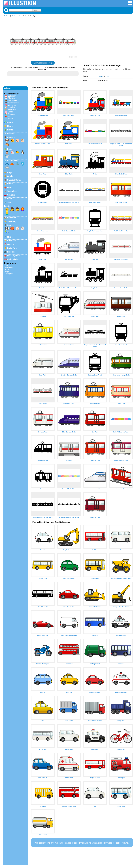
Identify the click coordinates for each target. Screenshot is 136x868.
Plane (10, 199)
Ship (9, 202)
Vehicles (11, 195)
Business (11, 241)
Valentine (12, 105)
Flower (10, 126)
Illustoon (6, 16)
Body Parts (12, 248)
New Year (12, 110)
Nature (10, 122)
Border (8, 265)
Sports (10, 225)
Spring (11, 112)
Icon (9, 256)
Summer (11, 114)
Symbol (16, 256)
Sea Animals (13, 161)
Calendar (12, 96)
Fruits (10, 187)
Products (11, 252)
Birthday (11, 107)
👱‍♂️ (7, 213)
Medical (11, 244)
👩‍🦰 (23, 209)
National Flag (13, 259)
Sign (7, 272)
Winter (11, 119)
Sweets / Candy (14, 180)
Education (12, 218)
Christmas (12, 98)
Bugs (10, 172)
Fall (9, 116)
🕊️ (7, 156)
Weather (11, 134)
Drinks (10, 184)
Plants (10, 130)
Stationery (12, 221)
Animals (11, 137)
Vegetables (12, 191)
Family (7, 206)
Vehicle (15, 16)
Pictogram (9, 274)
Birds (10, 149)
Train (20, 16)
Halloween (12, 100)
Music (10, 237)
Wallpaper (9, 267)
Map (7, 269)
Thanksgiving (13, 103)
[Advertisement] (108, 41)
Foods (10, 176)
